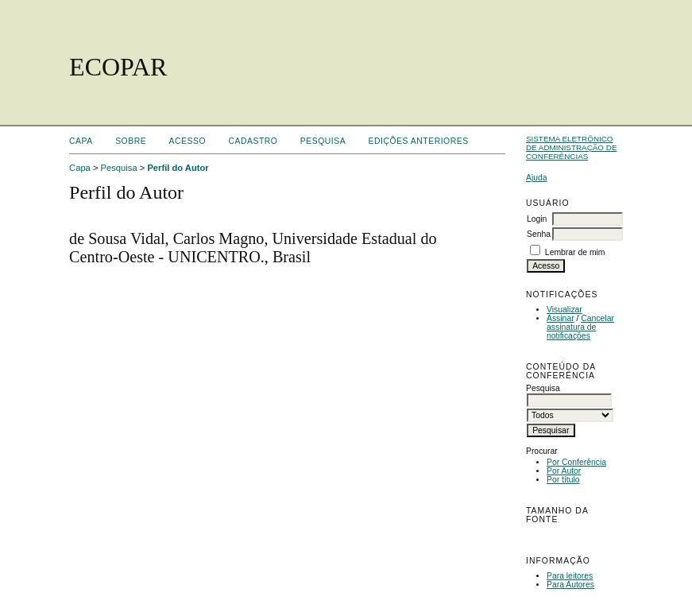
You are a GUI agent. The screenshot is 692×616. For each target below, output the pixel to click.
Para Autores (570, 585)
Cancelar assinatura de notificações (580, 327)
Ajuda (537, 178)
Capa (81, 141)
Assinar (561, 318)
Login (537, 219)
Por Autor (564, 471)
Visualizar (564, 310)
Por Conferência (576, 462)
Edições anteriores (419, 141)
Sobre (131, 141)
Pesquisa (323, 141)
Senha (539, 234)
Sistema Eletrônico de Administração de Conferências (572, 147)
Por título (563, 480)
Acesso (187, 141)
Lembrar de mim (575, 252)
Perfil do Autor (178, 168)
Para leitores (570, 576)
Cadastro (253, 141)
